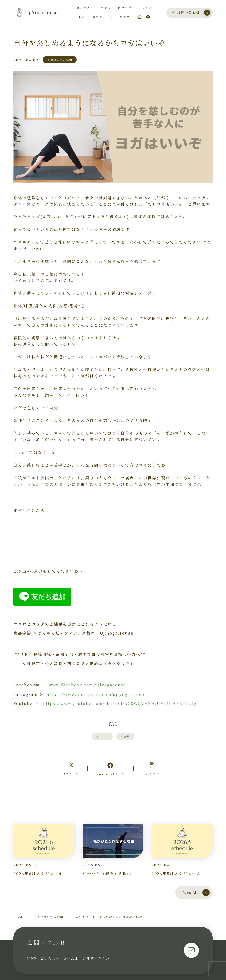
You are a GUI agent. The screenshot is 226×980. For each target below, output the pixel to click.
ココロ (102, 736)
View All (196, 893)
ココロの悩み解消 (50, 917)
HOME (19, 917)
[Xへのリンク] (71, 769)
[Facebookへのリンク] (110, 769)
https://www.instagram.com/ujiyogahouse (95, 694)
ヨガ (125, 736)
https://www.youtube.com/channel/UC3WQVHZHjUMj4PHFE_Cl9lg (120, 703)
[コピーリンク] (152, 769)
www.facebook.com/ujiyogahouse (87, 685)
